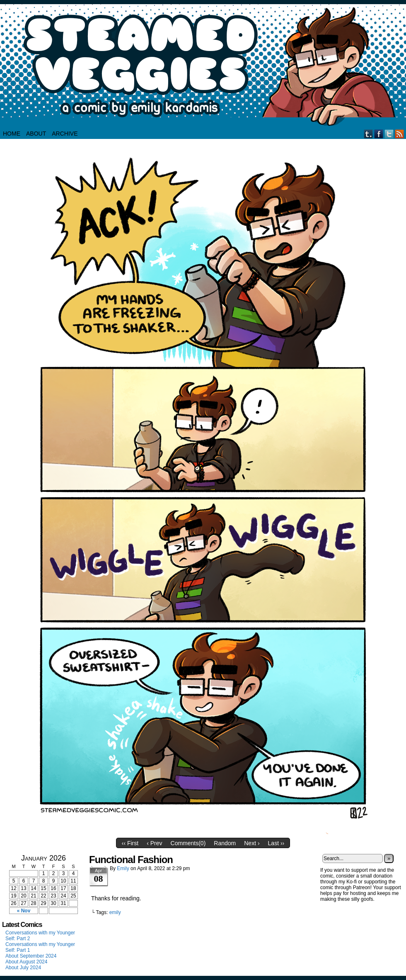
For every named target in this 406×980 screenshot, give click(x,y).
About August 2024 (26, 962)
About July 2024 (23, 968)
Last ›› (276, 843)
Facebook (379, 134)
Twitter (389, 134)
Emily (123, 868)
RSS (400, 134)
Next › (252, 843)
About (36, 134)
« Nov (24, 911)
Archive (65, 134)
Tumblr (369, 134)
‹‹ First (130, 843)
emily (115, 912)
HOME (12, 134)
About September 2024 (31, 956)
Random (225, 843)
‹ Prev (154, 843)
